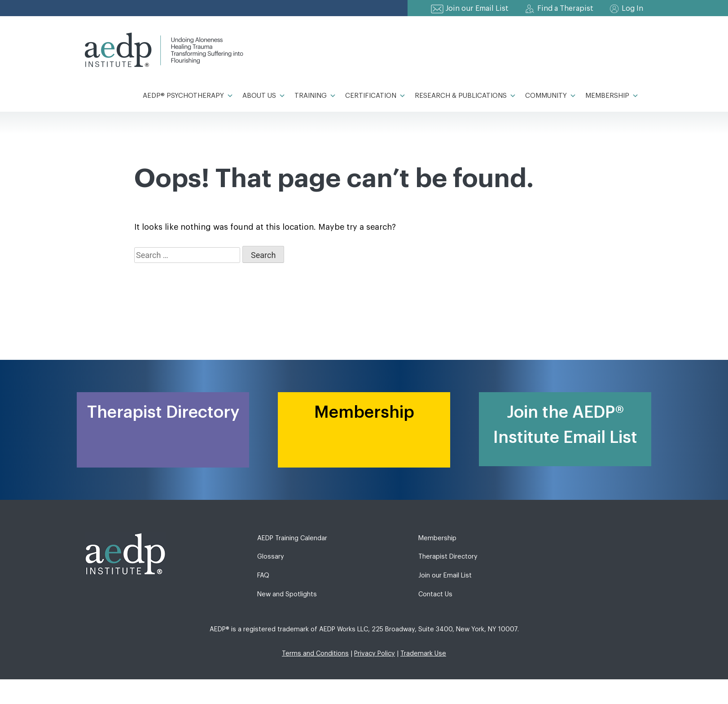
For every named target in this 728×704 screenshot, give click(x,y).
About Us (264, 96)
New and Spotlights (287, 594)
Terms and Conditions (315, 654)
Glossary (271, 557)
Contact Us (435, 594)
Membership (612, 96)
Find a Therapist (565, 9)
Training (315, 96)
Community (551, 96)
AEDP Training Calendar (292, 538)
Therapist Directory (448, 557)
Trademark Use (423, 654)
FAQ (263, 575)
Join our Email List (477, 9)
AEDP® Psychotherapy (188, 96)
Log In (632, 9)
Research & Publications (465, 96)
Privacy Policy (375, 654)
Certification (375, 96)
